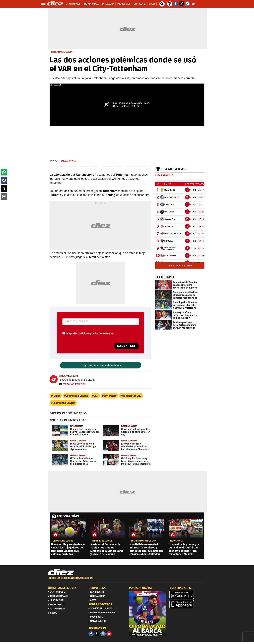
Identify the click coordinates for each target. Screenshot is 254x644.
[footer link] (127, 580)
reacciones (177, 541)
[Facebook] (91, 634)
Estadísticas (173, 169)
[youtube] (109, 634)
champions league (63, 541)
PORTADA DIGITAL (141, 588)
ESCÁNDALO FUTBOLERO (143, 541)
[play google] (188, 595)
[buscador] (162, 4)
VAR (96, 396)
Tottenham (110, 396)
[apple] (188, 604)
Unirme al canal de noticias (104, 365)
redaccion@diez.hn (72, 384)
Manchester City (132, 396)
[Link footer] (61, 572)
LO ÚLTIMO (165, 277)
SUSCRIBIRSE (126, 346)
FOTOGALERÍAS (68, 516)
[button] (4, 172)
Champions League (77, 396)
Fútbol (56, 396)
